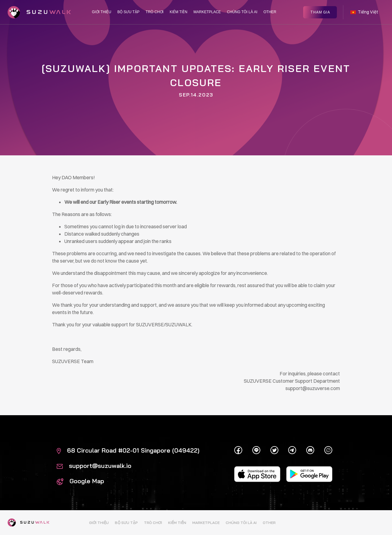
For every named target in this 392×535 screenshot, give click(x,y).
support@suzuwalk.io (94, 466)
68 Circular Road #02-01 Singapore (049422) (128, 450)
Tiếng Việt (364, 12)
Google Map (80, 481)
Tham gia (320, 11)
